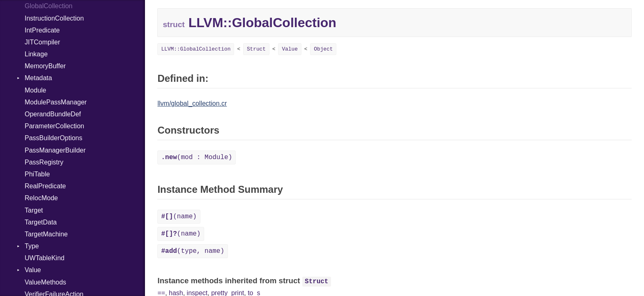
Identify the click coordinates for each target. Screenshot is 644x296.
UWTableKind (45, 258)
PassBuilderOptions (54, 138)
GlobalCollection (49, 6)
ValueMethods (45, 282)
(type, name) (193, 251)
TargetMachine (46, 234)
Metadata (38, 78)
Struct (256, 49)
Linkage (36, 54)
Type (32, 246)
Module (35, 90)
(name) (179, 217)
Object (323, 49)
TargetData (41, 222)
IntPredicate (42, 30)
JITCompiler (42, 42)
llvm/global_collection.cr (192, 103)
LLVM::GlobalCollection (196, 49)
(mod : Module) (197, 157)
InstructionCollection (54, 18)
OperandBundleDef (53, 114)
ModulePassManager (56, 102)
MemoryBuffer (45, 66)
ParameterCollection (54, 126)
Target (34, 210)
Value (33, 270)
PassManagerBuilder (55, 150)
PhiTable (37, 174)
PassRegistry (44, 162)
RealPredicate (45, 186)
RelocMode (41, 198)
